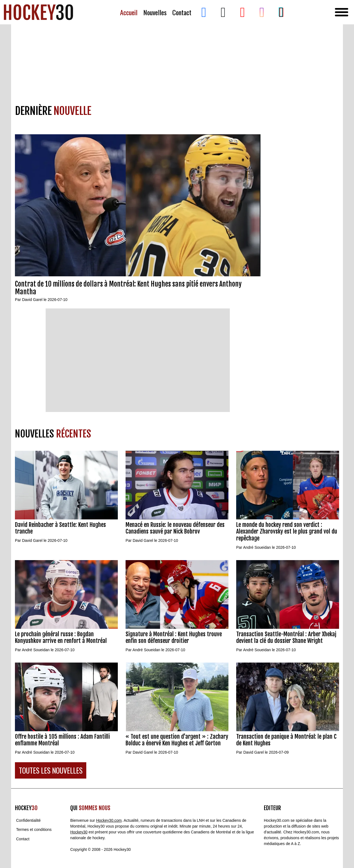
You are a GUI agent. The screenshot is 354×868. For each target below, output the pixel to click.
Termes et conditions (34, 830)
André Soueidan (257, 547)
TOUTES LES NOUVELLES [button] (51, 770)
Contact (182, 12)
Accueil (129, 12)
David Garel (32, 300)
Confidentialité (28, 820)
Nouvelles (155, 12)
